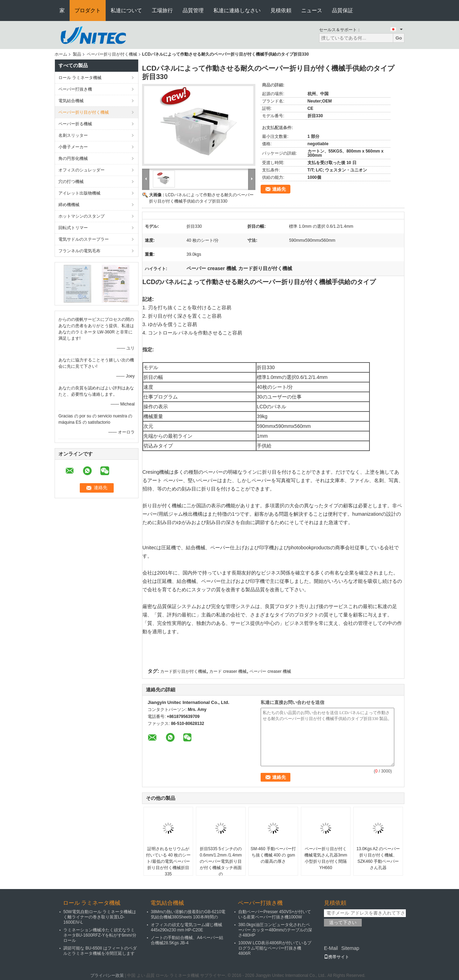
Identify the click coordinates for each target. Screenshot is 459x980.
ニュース (312, 10)
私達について (126, 10)
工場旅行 (162, 10)
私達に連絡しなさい (237, 10)
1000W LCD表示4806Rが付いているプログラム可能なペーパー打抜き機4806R (275, 948)
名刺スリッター (73, 135)
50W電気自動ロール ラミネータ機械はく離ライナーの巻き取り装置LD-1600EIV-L (100, 917)
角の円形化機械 (73, 158)
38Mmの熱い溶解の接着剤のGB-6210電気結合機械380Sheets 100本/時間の (188, 914)
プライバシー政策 (107, 975)
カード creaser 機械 (228, 671)
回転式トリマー (73, 228)
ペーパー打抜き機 (75, 89)
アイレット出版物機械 (79, 193)
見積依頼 (281, 10)
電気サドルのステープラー (84, 239)
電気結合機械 (71, 101)
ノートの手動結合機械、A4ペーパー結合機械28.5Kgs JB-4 (187, 940)
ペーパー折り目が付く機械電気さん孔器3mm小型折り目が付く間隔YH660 (326, 858)
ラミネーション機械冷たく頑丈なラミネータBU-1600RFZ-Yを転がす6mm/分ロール (100, 935)
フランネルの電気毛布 (79, 251)
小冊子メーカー (73, 147)
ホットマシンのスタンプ (82, 216)
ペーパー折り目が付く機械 (112, 54)
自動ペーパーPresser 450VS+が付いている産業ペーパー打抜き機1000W (275, 914)
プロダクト (88, 10)
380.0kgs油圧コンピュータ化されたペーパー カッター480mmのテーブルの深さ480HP (275, 930)
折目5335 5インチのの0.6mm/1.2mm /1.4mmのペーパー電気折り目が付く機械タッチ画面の (221, 861)
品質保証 (343, 10)
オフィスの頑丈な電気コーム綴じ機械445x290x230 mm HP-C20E (186, 927)
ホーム (61, 54)
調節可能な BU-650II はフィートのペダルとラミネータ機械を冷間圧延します (100, 951)
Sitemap (350, 948)
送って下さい (343, 922)
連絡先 (279, 189)
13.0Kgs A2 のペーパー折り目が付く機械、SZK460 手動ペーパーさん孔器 (378, 858)
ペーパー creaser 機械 (270, 671)
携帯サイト (337, 957)
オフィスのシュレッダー (82, 170)
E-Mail (331, 948)
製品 (77, 54)
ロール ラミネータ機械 (80, 78)
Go (399, 38)
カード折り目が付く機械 (183, 671)
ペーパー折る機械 (75, 124)
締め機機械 (69, 205)
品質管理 (193, 10)
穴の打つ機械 (71, 182)
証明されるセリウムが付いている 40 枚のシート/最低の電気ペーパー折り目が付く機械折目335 (168, 861)
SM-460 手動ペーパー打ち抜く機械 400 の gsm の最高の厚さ (273, 855)
